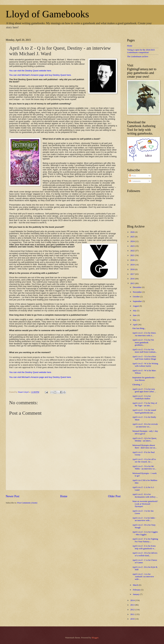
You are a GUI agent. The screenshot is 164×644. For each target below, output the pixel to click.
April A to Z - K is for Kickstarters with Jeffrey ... (145, 496)
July (135, 311)
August (136, 306)
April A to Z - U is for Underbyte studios (142, 397)
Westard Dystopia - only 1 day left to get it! (145, 432)
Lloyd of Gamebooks (47, 14)
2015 (133, 283)
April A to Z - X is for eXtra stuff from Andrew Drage (144, 358)
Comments (135, 181)
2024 (133, 241)
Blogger (95, 638)
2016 (133, 279)
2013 (133, 605)
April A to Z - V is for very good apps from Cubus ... (144, 390)
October (136, 297)
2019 (133, 265)
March (136, 585)
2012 (133, 610)
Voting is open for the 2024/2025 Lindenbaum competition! (141, 51)
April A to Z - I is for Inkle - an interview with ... (144, 519)
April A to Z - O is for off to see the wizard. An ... (144, 461)
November (138, 292)
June (135, 315)
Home (64, 496)
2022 (133, 251)
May (135, 320)
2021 (133, 255)
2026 (133, 232)
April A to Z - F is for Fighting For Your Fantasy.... (145, 540)
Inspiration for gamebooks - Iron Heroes (144, 379)
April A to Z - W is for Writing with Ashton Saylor (145, 365)
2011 (133, 614)
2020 (133, 260)
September (138, 301)
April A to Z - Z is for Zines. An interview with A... (144, 334)
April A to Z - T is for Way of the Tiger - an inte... (145, 404)
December (137, 287)
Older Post (114, 496)
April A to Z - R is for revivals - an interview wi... (145, 425)
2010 (133, 619)
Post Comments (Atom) (27, 503)
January (136, 594)
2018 (133, 269)
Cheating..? (137, 385)
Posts (132, 176)
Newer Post (13, 496)
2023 (133, 246)
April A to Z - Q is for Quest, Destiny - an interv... (144, 440)
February (137, 590)
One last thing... (139, 328)
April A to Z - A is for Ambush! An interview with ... (143, 577)
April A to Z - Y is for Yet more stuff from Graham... (145, 351)
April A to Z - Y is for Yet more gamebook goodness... (143, 342)
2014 (133, 600)
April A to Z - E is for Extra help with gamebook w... (144, 547)
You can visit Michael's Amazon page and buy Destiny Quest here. (40, 75)
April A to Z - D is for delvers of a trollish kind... (145, 554)
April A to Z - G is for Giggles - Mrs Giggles (145, 533)
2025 (133, 237)
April (135, 325)
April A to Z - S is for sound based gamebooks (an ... (144, 411)
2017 (133, 274)
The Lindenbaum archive (138, 57)
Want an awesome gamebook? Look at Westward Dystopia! (145, 504)
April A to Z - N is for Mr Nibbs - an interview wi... (144, 468)
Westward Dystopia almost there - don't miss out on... (144, 447)
